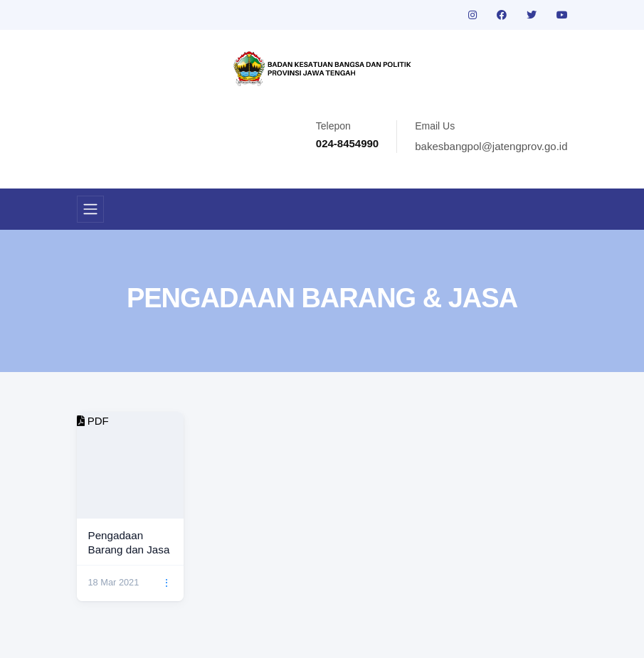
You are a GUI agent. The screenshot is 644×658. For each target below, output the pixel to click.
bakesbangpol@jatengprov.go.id (491, 146)
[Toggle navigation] (90, 209)
